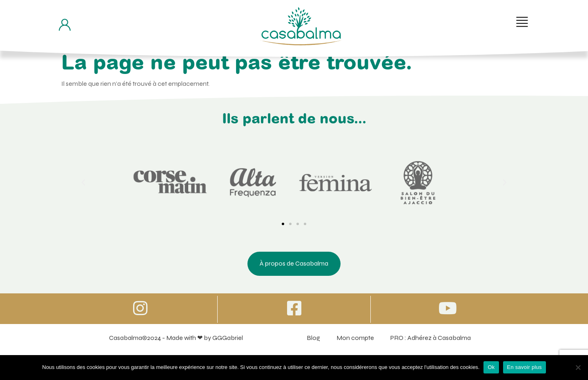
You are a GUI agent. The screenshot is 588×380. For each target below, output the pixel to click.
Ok (491, 367)
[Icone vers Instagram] (140, 308)
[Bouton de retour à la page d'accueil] (301, 26)
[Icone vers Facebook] (294, 308)
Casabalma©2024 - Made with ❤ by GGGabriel (176, 338)
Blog (313, 338)
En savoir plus (525, 367)
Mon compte (355, 338)
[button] (522, 22)
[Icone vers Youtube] (448, 308)
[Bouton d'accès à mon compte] (65, 25)
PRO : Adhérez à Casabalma (431, 338)
